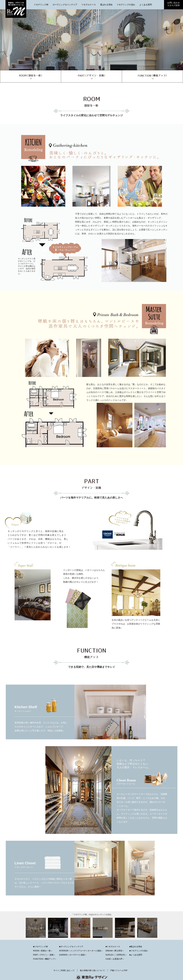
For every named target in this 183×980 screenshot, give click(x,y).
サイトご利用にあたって (64, 970)
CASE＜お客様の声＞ (115, 959)
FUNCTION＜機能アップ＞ (45, 959)
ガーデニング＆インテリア (65, 5)
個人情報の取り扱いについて (92, 970)
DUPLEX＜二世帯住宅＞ (116, 955)
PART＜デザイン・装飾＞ (44, 955)
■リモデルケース (113, 947)
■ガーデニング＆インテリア (71, 947)
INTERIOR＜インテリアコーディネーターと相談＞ (81, 951)
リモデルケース (89, 5)
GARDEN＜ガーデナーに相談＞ (73, 955)
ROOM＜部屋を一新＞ (43, 951)
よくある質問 (146, 5)
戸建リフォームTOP (119, 970)
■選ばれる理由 (136, 947)
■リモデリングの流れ (139, 951)
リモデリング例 (41, 5)
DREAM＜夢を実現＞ (115, 951)
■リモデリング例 (40, 947)
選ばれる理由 (106, 5)
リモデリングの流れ (126, 5)
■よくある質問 (136, 955)
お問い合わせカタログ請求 (174, 4)
